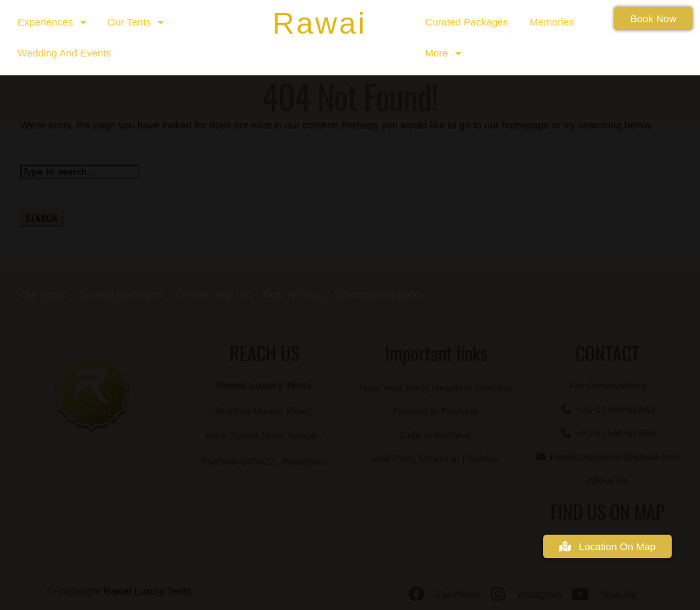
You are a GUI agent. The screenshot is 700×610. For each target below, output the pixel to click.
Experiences (52, 23)
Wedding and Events (64, 53)
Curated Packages (467, 22)
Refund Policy (294, 294)
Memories (552, 22)
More (443, 53)
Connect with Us (212, 294)
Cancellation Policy (382, 294)
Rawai (320, 23)
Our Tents (136, 23)
